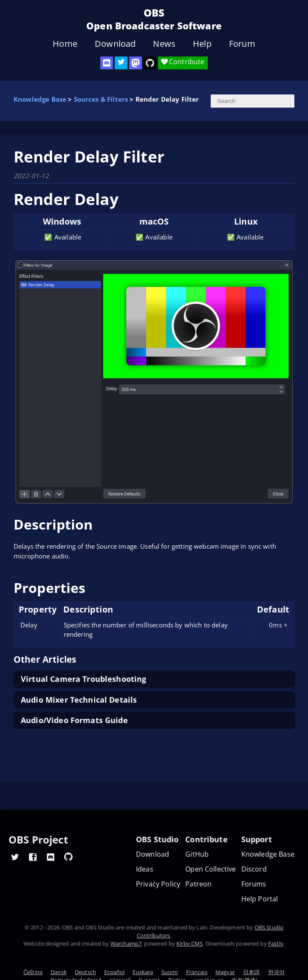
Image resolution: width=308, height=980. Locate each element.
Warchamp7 (126, 943)
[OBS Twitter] (121, 63)
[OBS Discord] (107, 63)
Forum (242, 44)
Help (202, 44)
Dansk (59, 972)
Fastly (276, 943)
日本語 (251, 972)
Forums (254, 884)
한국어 (276, 972)
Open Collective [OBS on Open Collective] (211, 869)
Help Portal (260, 899)
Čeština (33, 972)
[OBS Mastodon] (136, 63)
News (164, 44)
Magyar (225, 972)
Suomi (170, 972)
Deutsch (85, 972)
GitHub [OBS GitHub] (197, 854)
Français (197, 972)
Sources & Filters (101, 99)
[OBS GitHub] (68, 857)
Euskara (143, 972)
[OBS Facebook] (33, 857)
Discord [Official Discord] (254, 869)
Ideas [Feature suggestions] (145, 869)
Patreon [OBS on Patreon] (198, 884)
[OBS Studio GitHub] (150, 63)
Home (65, 44)
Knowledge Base (40, 99)
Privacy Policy (158, 884)
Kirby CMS (189, 943)
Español (114, 972)
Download (115, 44)
